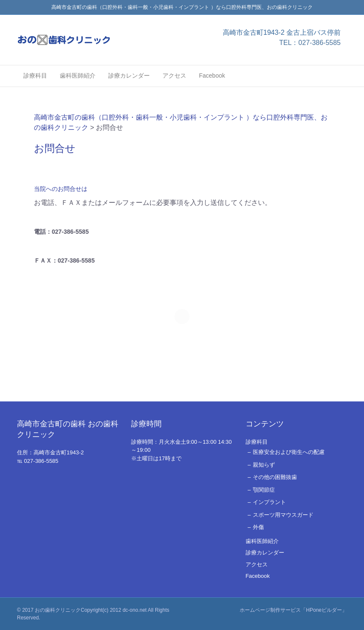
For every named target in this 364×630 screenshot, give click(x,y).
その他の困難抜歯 (275, 477)
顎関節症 (264, 490)
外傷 (258, 527)
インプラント (269, 502)
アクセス (174, 76)
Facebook (212, 76)
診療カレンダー (129, 76)
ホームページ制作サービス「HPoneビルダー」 (293, 610)
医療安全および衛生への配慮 (289, 452)
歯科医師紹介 (78, 76)
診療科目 (35, 76)
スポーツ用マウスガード (283, 515)
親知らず (264, 465)
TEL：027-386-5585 (310, 43)
